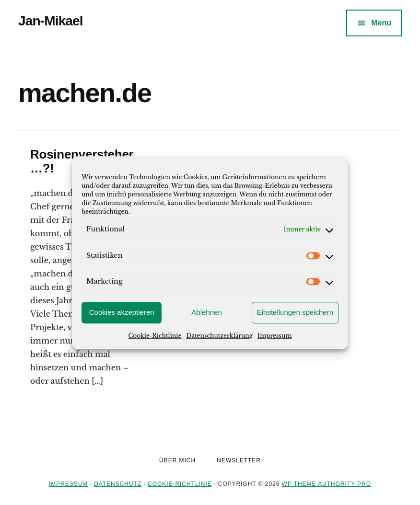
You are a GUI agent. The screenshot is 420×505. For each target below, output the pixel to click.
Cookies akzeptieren (122, 312)
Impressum (274, 336)
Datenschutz (118, 484)
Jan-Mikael (51, 21)
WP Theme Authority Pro (327, 484)
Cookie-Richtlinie (155, 336)
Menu (381, 23)
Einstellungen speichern (295, 312)
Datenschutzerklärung (219, 336)
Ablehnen (206, 312)
